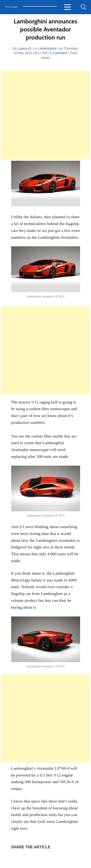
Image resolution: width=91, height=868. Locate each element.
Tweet (22, 858)
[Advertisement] (45, 115)
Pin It (14, 858)
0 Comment (59, 53)
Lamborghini (47, 48)
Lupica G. (25, 48)
